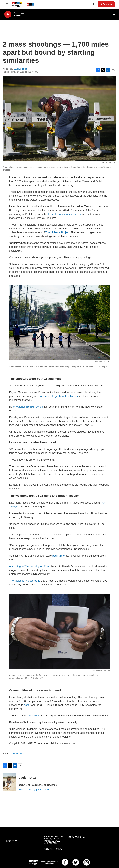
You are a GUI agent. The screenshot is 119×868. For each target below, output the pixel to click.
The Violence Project (57, 232)
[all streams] (115, 14)
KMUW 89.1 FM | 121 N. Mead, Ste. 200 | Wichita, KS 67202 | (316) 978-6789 (53, 840)
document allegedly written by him (58, 396)
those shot (33, 716)
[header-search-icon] (93, 4)
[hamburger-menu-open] (7, 4)
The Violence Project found (25, 581)
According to (29, 566)
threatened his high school (28, 407)
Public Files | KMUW (53, 849)
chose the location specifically (64, 214)
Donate (107, 4)
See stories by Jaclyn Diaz (34, 789)
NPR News (19, 754)
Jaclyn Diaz (21, 69)
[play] (8, 14)
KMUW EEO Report (77, 837)
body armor (59, 556)
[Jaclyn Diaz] (9, 782)
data (26, 705)
